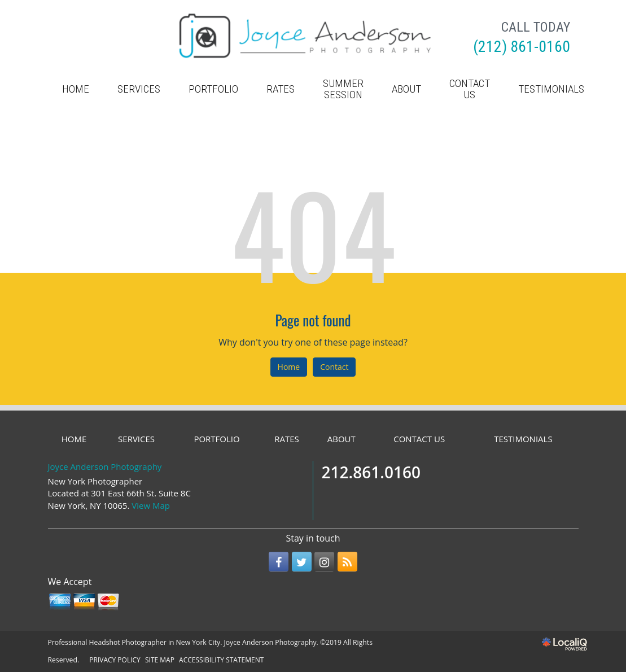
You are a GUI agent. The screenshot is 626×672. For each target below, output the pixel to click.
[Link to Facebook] (279, 562)
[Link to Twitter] (302, 562)
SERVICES (139, 89)
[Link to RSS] (347, 562)
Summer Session (343, 89)
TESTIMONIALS (551, 89)
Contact (334, 367)
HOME (76, 89)
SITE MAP (160, 660)
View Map (151, 505)
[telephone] (522, 48)
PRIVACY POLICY (115, 660)
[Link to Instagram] (324, 562)
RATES (281, 89)
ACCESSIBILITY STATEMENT (221, 660)
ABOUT (406, 89)
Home (289, 367)
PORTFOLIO (213, 89)
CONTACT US (470, 89)
